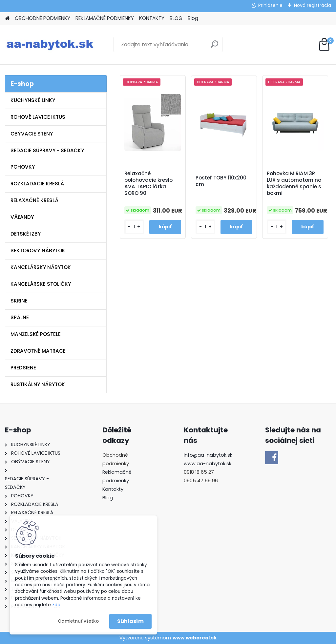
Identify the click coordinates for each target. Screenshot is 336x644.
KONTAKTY (152, 18)
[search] (214, 47)
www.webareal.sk (195, 638)
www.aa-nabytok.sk (208, 464)
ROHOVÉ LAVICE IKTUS (38, 117)
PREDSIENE (23, 368)
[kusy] (134, 227)
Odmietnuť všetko (78, 621)
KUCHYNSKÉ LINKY (33, 100)
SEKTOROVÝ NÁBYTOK (38, 250)
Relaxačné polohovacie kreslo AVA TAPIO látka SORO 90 (148, 183)
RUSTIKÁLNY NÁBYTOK (38, 384)
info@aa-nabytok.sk (208, 455)
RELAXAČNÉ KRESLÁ (34, 200)
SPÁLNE (20, 317)
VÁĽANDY (22, 217)
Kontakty (113, 489)
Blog (193, 18)
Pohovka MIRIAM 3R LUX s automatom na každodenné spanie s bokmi (294, 183)
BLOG (176, 18)
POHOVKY (23, 167)
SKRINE (19, 301)
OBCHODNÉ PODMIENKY (42, 18)
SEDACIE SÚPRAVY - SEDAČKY (47, 150)
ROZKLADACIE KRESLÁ (37, 184)
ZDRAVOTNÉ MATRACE (38, 351)
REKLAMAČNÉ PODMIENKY (105, 18)
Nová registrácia (313, 5)
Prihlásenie (270, 5)
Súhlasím (130, 621)
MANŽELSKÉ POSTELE (36, 334)
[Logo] (50, 45)
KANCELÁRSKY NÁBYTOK (41, 267)
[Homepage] (7, 19)
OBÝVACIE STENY (32, 134)
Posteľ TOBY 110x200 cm (221, 181)
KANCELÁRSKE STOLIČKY (41, 284)
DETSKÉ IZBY (26, 234)
